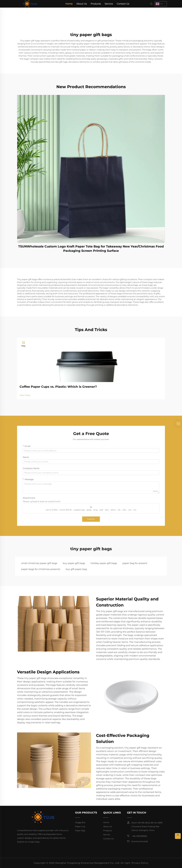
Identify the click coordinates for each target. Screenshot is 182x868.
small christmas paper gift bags (39, 563)
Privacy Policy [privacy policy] (140, 863)
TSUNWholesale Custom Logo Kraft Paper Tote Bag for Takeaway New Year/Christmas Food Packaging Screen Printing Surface (91, 249)
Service (109, 4)
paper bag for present (135, 563)
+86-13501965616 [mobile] (137, 836)
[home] (30, 4)
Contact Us (123, 4)
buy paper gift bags (74, 563)
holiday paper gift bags (104, 563)
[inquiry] (178, 424)
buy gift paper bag (76, 569)
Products (96, 4)
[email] (140, 841)
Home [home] (69, 4)
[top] (178, 836)
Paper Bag (80, 831)
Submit (91, 519)
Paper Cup (80, 826)
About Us (82, 4)
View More (25, 395)
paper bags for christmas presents (41, 569)
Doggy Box (80, 822)
